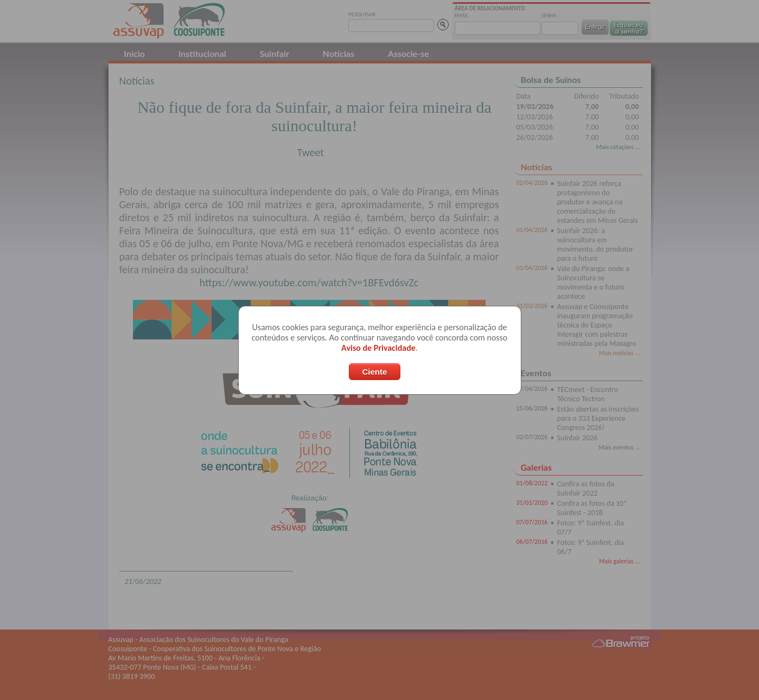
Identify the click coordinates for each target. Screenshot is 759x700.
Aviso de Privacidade (378, 348)
